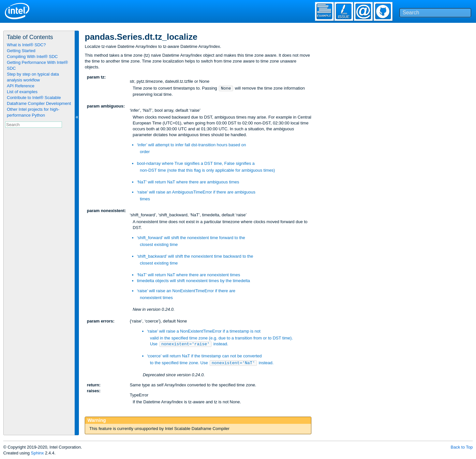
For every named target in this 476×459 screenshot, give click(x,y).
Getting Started (21, 51)
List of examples (22, 92)
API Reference (21, 86)
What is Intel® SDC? (26, 45)
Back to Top (462, 447)
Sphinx (37, 453)
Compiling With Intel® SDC (32, 57)
